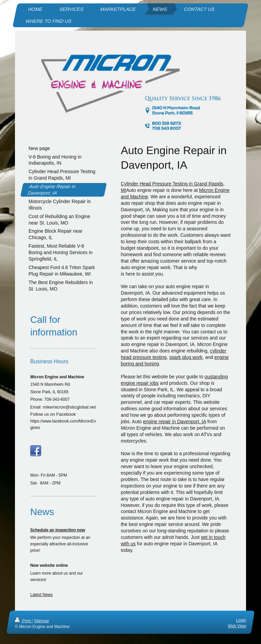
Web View (237, 626)
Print (23, 621)
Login (241, 620)
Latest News (41, 595)
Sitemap (41, 621)
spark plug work (186, 357)
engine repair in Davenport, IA (175, 422)
